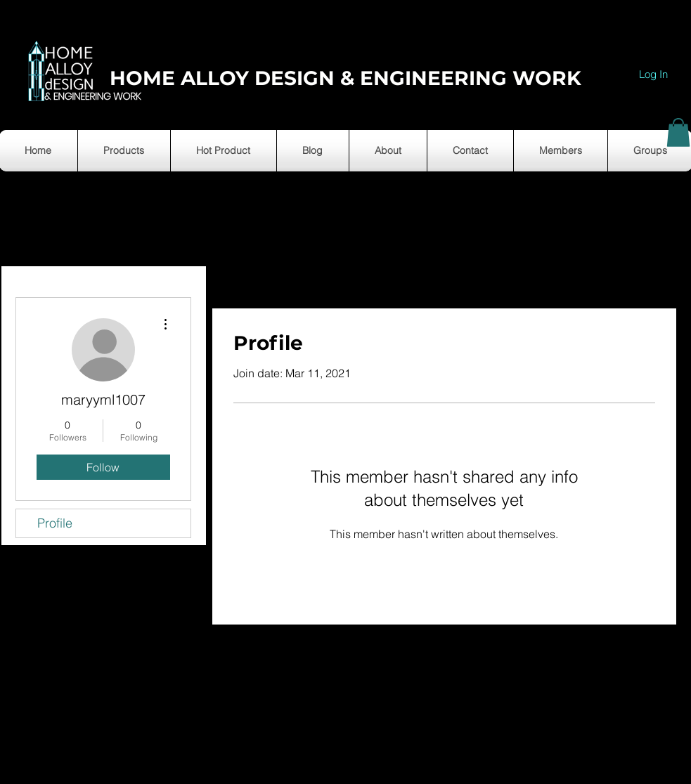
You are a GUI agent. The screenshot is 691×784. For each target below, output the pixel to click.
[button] (678, 132)
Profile (55, 523)
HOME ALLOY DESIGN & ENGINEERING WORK (345, 78)
